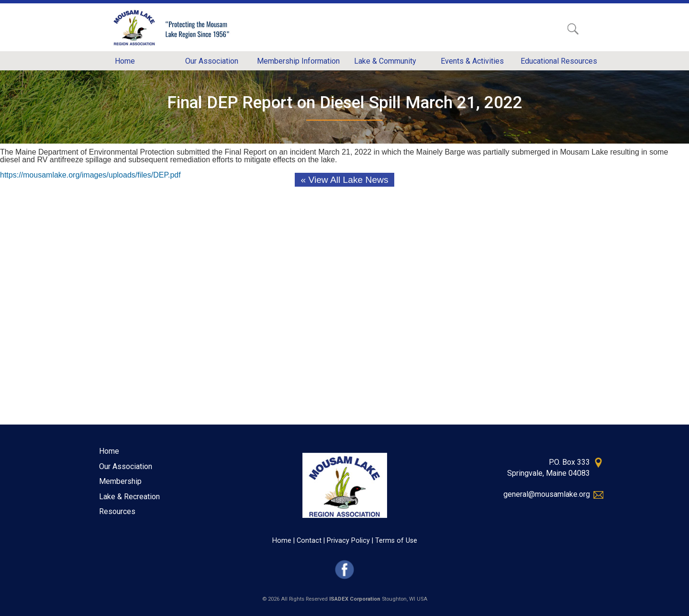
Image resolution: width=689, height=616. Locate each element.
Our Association (126, 466)
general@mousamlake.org (547, 494)
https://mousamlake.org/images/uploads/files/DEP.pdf (90, 175)
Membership (120, 481)
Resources (117, 511)
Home (109, 451)
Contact (309, 541)
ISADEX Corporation (355, 599)
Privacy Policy (348, 541)
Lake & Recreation (129, 497)
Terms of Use (396, 541)
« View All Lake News (344, 180)
